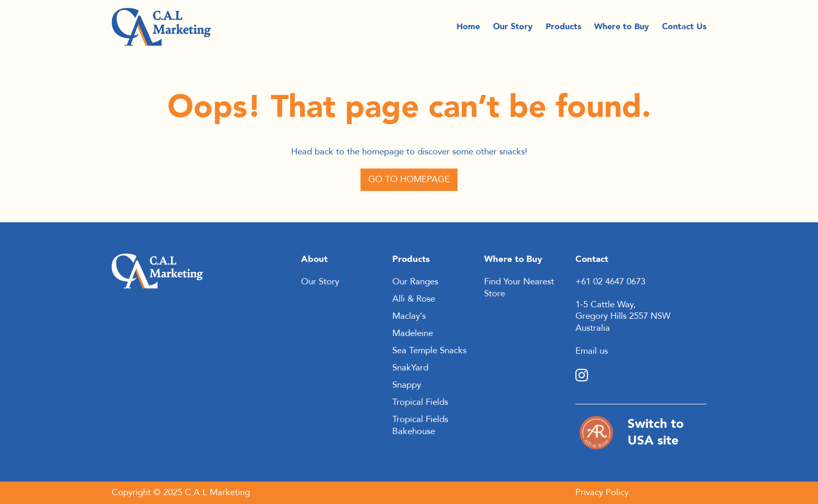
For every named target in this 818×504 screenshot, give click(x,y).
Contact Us (684, 29)
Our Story (513, 29)
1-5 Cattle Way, (606, 304)
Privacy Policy (602, 492)
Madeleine (413, 333)
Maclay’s (409, 316)
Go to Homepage (409, 179)
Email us (592, 351)
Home (468, 29)
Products (563, 29)
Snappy (407, 385)
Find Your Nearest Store (519, 287)
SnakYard (410, 368)
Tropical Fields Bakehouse (420, 425)
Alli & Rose (414, 299)
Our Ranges (415, 281)
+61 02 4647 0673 (610, 281)
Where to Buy (622, 29)
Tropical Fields (420, 402)
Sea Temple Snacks (429, 350)
